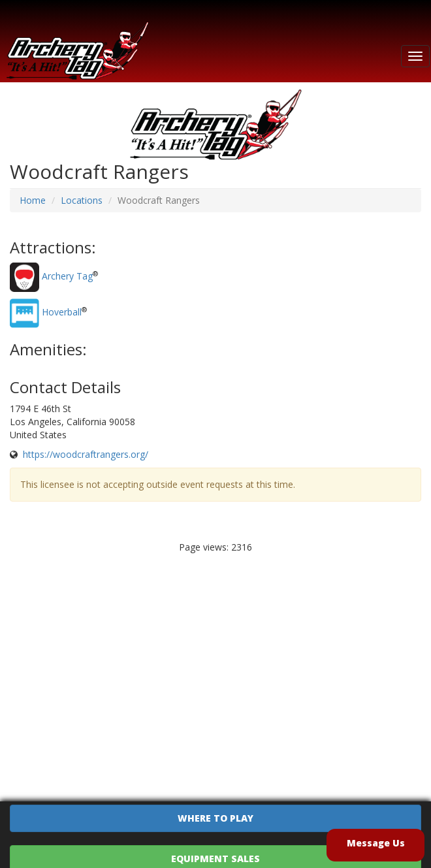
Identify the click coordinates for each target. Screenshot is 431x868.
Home (33, 200)
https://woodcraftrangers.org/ (86, 454)
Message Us (376, 843)
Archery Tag (67, 277)
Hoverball (62, 313)
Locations (82, 200)
